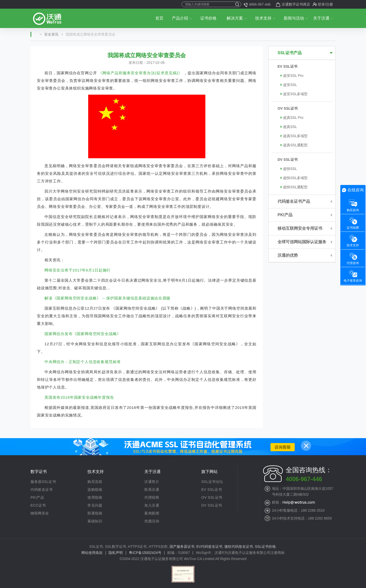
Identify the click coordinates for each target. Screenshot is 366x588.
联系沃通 (152, 490)
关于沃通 (323, 18)
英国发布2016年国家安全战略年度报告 (79, 397)
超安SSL (289, 85)
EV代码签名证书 (210, 547)
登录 (321, 4)
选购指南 (95, 490)
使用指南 (95, 497)
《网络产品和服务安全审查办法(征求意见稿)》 (140, 73)
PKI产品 (285, 215)
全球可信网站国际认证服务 (302, 242)
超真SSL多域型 (294, 136)
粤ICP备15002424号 (145, 553)
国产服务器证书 (182, 547)
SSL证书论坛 (212, 482)
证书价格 (208, 18)
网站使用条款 (92, 553)
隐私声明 (116, 553)
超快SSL (289, 169)
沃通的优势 (288, 255)
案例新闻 (152, 513)
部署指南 (95, 513)
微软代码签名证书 (239, 547)
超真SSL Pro (292, 118)
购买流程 (95, 482)
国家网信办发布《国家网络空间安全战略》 (83, 334)
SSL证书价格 (265, 547)
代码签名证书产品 (294, 201)
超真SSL (289, 127)
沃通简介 (152, 482)
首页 (159, 18)
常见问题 (95, 505)
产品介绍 (182, 18)
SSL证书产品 (290, 53)
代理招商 (152, 497)
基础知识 (95, 521)
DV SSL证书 (288, 160)
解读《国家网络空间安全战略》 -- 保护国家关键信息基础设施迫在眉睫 (108, 298)
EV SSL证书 (287, 66)
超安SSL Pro (292, 76)
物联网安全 (40, 513)
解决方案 (237, 18)
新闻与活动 (296, 18)
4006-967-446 (257, 5)
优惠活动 (152, 521)
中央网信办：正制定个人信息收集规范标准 (83, 362)
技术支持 (265, 18)
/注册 (329, 4)
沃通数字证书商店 (293, 5)
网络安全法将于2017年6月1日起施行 (78, 270)
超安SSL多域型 (294, 94)
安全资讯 (51, 34)
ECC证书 (38, 505)
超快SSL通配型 (294, 187)
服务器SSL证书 (43, 482)
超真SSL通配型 (294, 145)
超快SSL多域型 (294, 178)
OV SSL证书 (288, 108)
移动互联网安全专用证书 (300, 228)
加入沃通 (152, 505)
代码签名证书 (42, 490)
